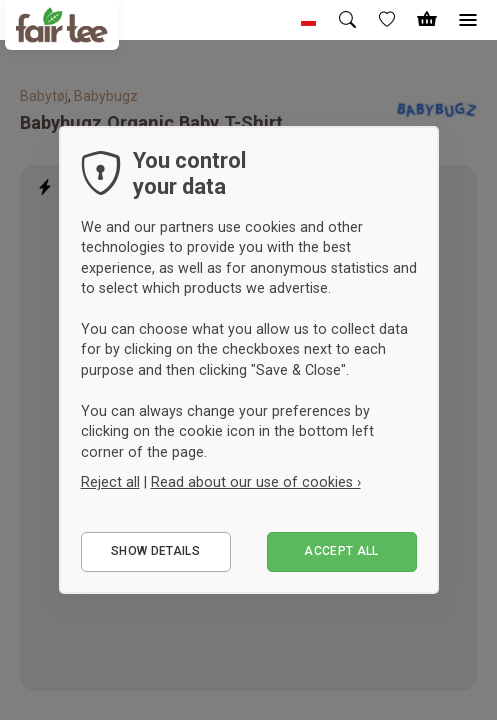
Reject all (110, 482)
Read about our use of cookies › (256, 482)
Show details (155, 551)
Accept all (341, 551)
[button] (309, 20)
